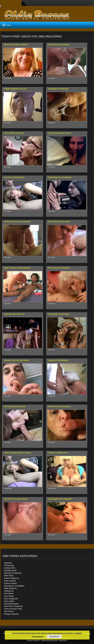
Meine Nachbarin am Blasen (59, 222)
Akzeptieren (54, 637)
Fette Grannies (10, 581)
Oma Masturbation (11, 604)
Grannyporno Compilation (14, 586)
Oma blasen (9, 593)
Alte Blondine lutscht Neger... (59, 314)
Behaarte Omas (10, 571)
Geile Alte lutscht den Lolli (14, 314)
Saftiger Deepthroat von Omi (15, 89)
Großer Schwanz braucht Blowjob (17, 222)
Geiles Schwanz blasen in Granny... (18, 453)
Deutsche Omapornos (13, 573)
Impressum (63, 640)
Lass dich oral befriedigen (14, 177)
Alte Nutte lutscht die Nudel (15, 407)
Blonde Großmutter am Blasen (16, 45)
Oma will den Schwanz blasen (16, 499)
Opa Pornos (9, 611)
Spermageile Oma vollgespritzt (60, 499)
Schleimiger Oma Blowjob (58, 89)
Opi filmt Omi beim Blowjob (59, 45)
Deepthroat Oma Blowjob (58, 360)
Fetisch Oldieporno (12, 578)
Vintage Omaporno (12, 614)
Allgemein (8, 563)
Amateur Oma (10, 568)
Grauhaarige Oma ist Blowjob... (60, 177)
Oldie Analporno (10, 588)
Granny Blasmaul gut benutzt (60, 133)
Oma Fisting (9, 596)
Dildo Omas (9, 576)
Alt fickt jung (9, 565)
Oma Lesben (9, 601)
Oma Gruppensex (11, 599)
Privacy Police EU (33, 640)
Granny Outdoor (10, 583)
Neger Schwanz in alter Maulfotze (17, 268)
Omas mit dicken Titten (13, 609)
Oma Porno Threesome (13, 606)
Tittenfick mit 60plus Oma (58, 453)
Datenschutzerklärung (50, 640)
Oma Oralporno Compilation (59, 268)
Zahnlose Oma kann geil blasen (16, 360)
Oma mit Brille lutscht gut (14, 133)
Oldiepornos (9, 591)
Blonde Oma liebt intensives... (60, 407)
